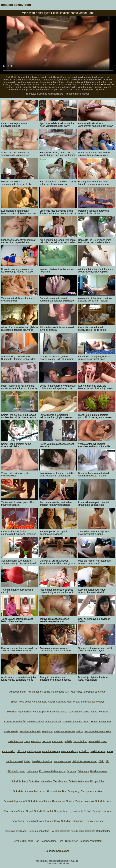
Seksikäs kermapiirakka (50, 94)
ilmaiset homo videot (77, 94)
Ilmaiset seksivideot (16, 5)
